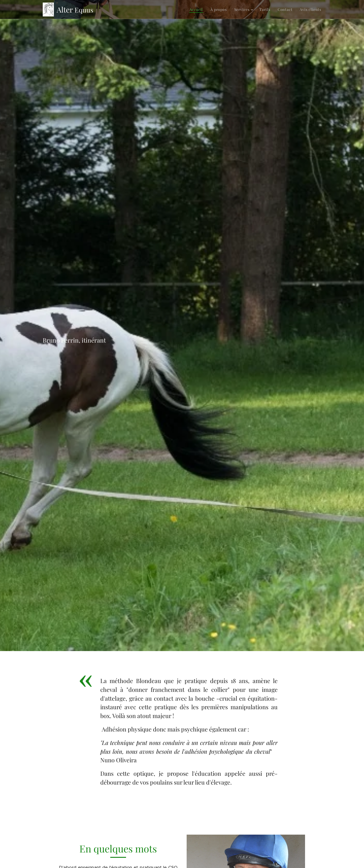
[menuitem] (198, 10)
